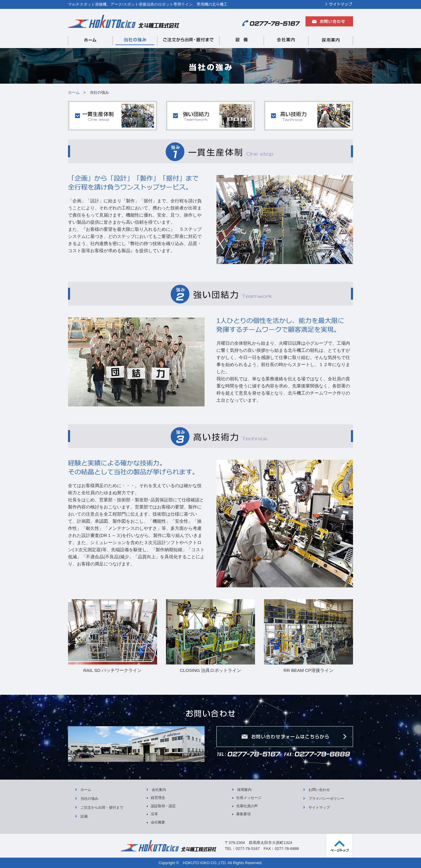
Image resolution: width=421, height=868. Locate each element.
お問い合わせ (319, 790)
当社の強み (89, 799)
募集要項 (243, 814)
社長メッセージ (249, 798)
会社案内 (159, 790)
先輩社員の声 (247, 806)
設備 (84, 816)
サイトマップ (319, 807)
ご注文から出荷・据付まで (102, 807)
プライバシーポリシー (326, 799)
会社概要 (158, 822)
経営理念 (158, 798)
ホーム (86, 790)
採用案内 (244, 790)
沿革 (154, 814)
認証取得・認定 (163, 806)
